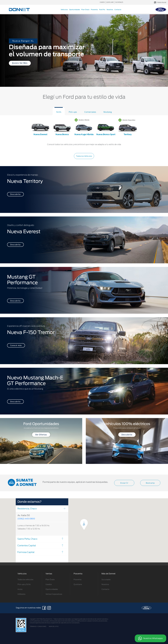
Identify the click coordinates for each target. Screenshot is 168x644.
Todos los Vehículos (84, 156)
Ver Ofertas (41, 435)
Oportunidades (74, 10)
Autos (20, 589)
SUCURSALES (119, 2)
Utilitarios (21, 594)
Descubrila (15, 194)
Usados (49, 584)
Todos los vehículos (25, 580)
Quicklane (78, 584)
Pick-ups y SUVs (24, 584)
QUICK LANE (110, 2)
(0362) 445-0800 (26, 519)
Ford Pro (102, 10)
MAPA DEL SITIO (54, 626)
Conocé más (16, 345)
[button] (13, 51)
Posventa (94, 10)
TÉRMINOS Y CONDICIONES (38, 626)
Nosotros (110, 10)
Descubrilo (15, 301)
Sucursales (106, 580)
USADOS (102, 2)
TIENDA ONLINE (162, 2)
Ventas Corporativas (54, 594)
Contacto (118, 10)
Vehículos (64, 10)
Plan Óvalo (85, 10)
